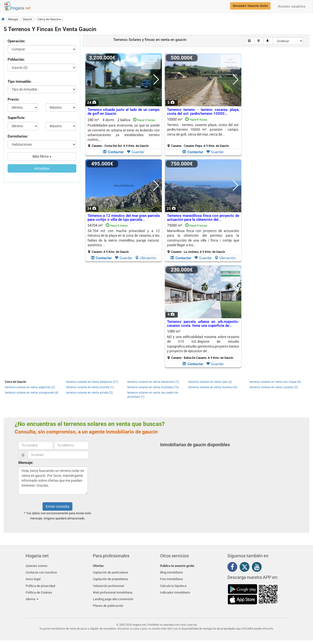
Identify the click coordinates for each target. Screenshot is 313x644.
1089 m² (203, 344)
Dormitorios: (18, 136)
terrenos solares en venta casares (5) (274, 387)
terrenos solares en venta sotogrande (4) (32, 393)
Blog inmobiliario (172, 572)
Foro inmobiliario (172, 578)
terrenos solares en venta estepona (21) (92, 382)
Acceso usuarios (292, 6)
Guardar (135, 152)
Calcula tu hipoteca (173, 583)
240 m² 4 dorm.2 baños (124, 133)
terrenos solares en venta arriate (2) (89, 393)
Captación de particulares (111, 572)
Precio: (13, 99)
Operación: (16, 41)
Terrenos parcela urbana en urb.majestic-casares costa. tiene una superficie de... (203, 324)
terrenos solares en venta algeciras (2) (30, 387)
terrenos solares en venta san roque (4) (275, 382)
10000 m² (203, 132)
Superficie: (16, 118)
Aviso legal (33, 578)
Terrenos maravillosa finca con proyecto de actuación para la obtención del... (203, 218)
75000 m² (203, 238)
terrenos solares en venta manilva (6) (213, 387)
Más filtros (42, 156)
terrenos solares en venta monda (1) (90, 387)
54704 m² (124, 238)
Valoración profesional (108, 583)
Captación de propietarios (111, 578)
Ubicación (146, 258)
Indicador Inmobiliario (175, 589)
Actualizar (42, 168)
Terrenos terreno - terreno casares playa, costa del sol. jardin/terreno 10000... (203, 112)
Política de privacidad (40, 583)
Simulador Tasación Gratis (250, 6)
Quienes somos (37, 566)
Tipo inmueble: (20, 82)
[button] (49, 19)
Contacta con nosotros (41, 572)
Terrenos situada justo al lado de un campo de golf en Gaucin (124, 112)
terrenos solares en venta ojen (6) (210, 382)
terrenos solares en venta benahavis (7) (153, 382)
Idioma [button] (32, 595)
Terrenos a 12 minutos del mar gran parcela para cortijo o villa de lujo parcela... (124, 218)
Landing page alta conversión (113, 595)
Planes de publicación (108, 601)
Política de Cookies (39, 589)
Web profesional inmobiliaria (113, 589)
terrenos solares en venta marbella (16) (153, 387)
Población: (16, 59)
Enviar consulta (57, 506)
